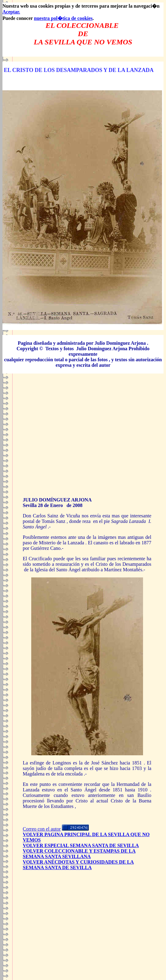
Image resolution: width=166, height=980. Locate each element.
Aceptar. (11, 12)
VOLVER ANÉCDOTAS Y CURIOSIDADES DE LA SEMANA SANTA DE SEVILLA (78, 865)
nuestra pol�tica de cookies (63, 18)
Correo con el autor (42, 829)
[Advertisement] (83, 440)
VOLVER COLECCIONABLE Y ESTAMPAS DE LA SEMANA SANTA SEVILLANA (79, 854)
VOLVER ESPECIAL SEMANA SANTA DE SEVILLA (81, 845)
